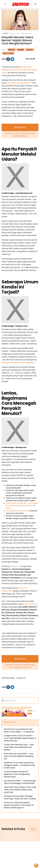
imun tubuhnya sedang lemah (18, 83)
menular (12, 50)
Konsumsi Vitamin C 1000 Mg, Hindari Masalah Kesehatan (20, 135)
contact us (28, 849)
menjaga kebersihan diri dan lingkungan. (18, 362)
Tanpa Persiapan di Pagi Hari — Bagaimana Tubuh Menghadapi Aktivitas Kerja (17, 774)
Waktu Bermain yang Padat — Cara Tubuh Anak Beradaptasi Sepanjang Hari (19, 756)
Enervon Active (30, 604)
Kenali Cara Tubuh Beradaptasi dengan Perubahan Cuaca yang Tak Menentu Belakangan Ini (19, 805)
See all (33, 829)
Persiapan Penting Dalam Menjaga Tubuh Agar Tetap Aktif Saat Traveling (20, 797)
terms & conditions (14, 849)
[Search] (21, 701)
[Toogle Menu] (5, 4)
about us (13, 847)
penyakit (30, 50)
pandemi (21, 50)
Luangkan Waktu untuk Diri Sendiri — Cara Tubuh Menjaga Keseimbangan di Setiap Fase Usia (20, 738)
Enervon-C (15, 566)
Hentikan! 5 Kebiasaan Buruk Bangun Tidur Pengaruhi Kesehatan (20, 666)
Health (6, 33)
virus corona (8, 53)
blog (20, 852)
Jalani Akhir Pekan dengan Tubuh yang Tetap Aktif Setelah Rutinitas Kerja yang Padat (20, 790)
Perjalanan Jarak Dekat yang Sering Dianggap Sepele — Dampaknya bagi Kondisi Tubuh (19, 765)
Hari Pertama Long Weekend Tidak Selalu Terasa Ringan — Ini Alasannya (19, 730)
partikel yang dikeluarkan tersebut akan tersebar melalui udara (19, 70)
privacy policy (25, 847)
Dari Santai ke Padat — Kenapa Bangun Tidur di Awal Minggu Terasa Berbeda (20, 782)
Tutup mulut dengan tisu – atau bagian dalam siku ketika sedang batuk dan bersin (22, 506)
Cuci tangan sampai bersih (17, 511)
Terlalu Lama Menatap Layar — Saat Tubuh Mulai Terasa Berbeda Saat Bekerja (19, 747)
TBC (12, 373)
